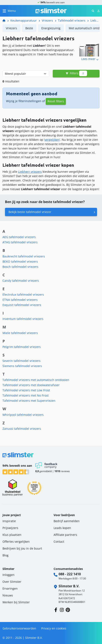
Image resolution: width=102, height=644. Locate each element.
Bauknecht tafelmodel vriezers (24, 256)
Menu (12, 11)
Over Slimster (12, 582)
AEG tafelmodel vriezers (19, 237)
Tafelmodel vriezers (72, 20)
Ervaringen (10, 588)
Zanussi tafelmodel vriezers (22, 429)
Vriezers (47, 20)
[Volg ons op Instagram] (62, 609)
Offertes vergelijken (16, 542)
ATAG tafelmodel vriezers (20, 242)
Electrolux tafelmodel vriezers (23, 294)
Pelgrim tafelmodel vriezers (22, 347)
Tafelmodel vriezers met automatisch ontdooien (36, 380)
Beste (29, 28)
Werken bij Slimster (16, 602)
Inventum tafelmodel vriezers (23, 319)
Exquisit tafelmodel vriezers (22, 305)
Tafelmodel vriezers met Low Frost (26, 390)
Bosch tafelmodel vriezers (20, 267)
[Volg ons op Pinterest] (68, 609)
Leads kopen (62, 528)
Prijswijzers (10, 528)
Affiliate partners (65, 535)
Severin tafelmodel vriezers (22, 361)
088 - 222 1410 (70, 574)
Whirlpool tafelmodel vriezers (23, 415)
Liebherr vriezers (30, 172)
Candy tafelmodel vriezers (21, 281)
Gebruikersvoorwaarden (19, 628)
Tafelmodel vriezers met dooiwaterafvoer (31, 385)
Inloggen (9, 575)
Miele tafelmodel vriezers (20, 333)
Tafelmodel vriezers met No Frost (26, 395)
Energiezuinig (51, 28)
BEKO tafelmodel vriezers (20, 261)
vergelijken (52, 140)
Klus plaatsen (12, 535)
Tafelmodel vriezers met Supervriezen (29, 401)
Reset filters (56, 101)
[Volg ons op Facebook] (56, 609)
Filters (76, 73)
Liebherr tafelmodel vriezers (95, 20)
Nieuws (8, 595)
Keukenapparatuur (24, 20)
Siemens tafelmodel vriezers (22, 366)
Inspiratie (9, 521)
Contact (59, 542)
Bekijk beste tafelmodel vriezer (30, 212)
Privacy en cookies (54, 628)
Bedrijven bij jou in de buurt (22, 548)
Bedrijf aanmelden (67, 521)
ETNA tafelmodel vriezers (20, 300)
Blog (6, 555)
